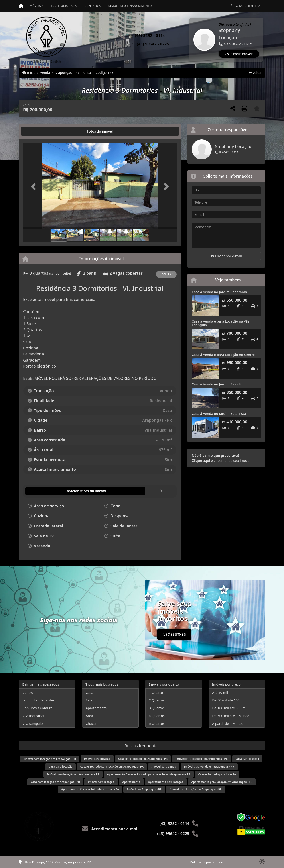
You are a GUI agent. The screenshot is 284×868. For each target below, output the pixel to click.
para (97, 759)
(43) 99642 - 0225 (153, 44)
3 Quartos (157, 708)
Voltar (255, 72)
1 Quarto (156, 692)
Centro (28, 692)
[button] (190, 40)
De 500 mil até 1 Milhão (231, 716)
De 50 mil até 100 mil (229, 700)
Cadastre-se (174, 634)
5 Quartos (157, 723)
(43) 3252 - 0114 (150, 36)
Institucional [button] (63, 6)
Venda (45, 72)
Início (29, 72)
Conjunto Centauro (37, 708)
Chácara (92, 723)
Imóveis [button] (35, 6)
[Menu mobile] (21, 6)
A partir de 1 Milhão (228, 723)
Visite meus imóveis (239, 54)
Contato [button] (91, 6)
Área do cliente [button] (244, 6)
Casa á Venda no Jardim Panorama (219, 292)
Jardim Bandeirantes (38, 700)
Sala (89, 700)
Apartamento (96, 708)
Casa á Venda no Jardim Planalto (218, 384)
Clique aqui (201, 460)
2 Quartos (157, 700)
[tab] (37, 131)
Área (89, 716)
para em (50, 759)
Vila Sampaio (33, 723)
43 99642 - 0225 (227, 152)
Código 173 (105, 72)
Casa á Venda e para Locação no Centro (223, 355)
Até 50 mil (220, 692)
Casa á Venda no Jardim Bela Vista (219, 413)
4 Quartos (157, 716)
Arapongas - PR (67, 72)
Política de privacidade (207, 862)
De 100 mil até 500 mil (230, 708)
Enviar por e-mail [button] (226, 256)
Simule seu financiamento (130, 6)
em (144, 789)
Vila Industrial (33, 716)
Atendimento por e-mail (110, 829)
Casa (87, 72)
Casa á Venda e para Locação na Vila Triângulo (221, 323)
